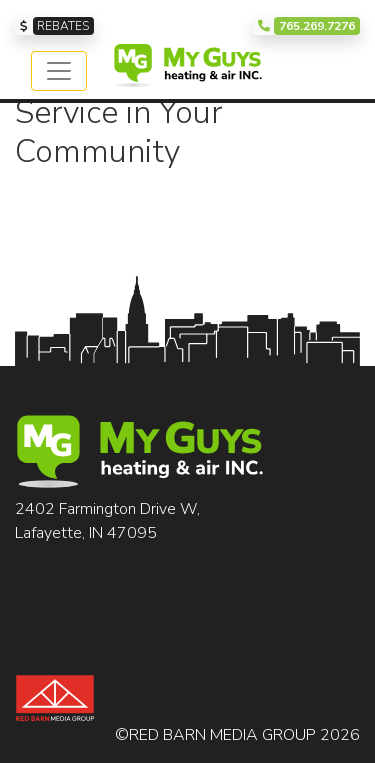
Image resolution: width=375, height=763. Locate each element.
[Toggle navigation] (59, 71)
